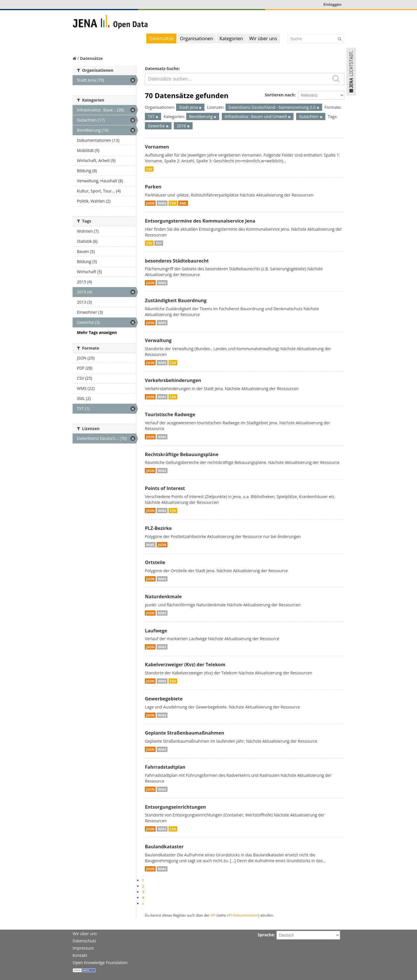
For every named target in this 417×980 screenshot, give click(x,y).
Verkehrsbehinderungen (173, 380)
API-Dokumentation (243, 915)
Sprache (266, 935)
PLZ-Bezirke (158, 528)
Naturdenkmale (163, 597)
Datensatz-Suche (162, 68)
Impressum (83, 948)
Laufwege (156, 631)
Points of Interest (165, 488)
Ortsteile (155, 562)
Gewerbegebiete (164, 699)
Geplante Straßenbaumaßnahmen (184, 733)
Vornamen (157, 147)
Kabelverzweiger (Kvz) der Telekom (185, 665)
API (213, 915)
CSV (149, 169)
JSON (150, 203)
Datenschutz (84, 941)
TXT (159, 243)
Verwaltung (158, 340)
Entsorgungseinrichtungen (175, 807)
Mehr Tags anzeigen (97, 332)
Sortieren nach (279, 95)
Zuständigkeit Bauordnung (176, 300)
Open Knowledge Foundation (100, 962)
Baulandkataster (164, 847)
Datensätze (161, 38)
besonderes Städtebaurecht (177, 261)
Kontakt (80, 955)
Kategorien (231, 38)
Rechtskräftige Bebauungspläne (182, 454)
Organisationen (196, 38)
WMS (162, 203)
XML (183, 203)
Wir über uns (263, 38)
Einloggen (332, 4)
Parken (153, 187)
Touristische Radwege (170, 414)
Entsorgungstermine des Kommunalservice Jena (200, 221)
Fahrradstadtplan (165, 767)
